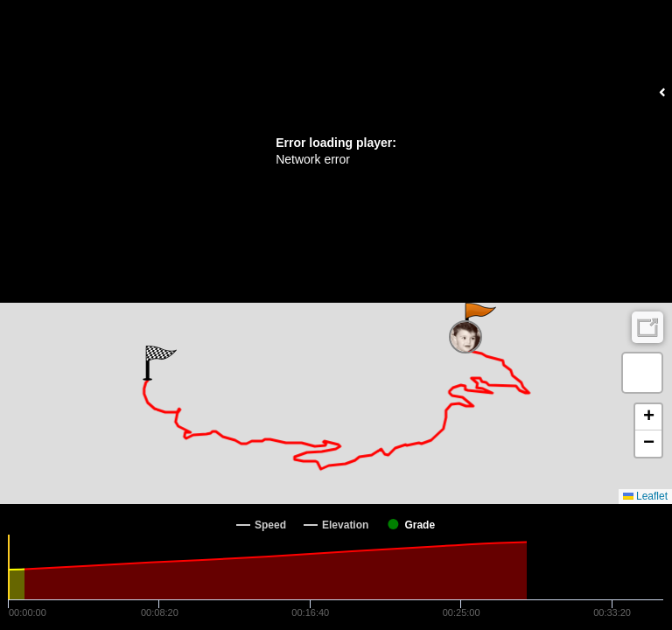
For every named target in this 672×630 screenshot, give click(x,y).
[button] (479, 320)
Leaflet (645, 496)
